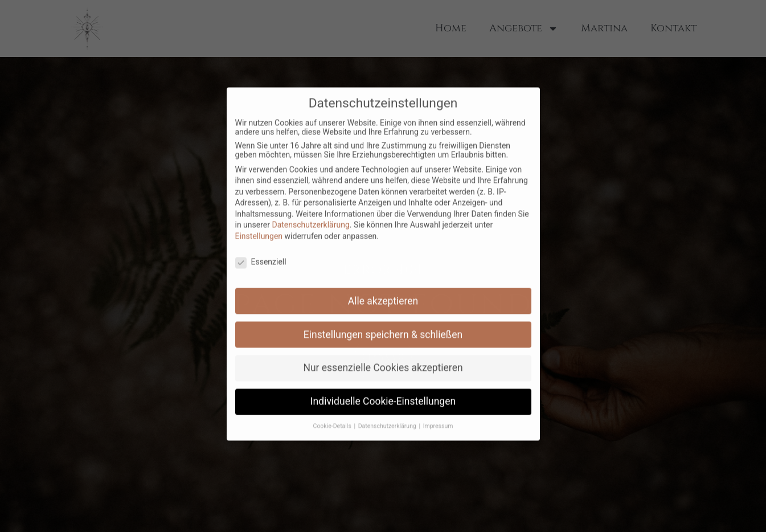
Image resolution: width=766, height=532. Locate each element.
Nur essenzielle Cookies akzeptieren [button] (383, 358)
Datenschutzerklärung (310, 215)
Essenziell (261, 252)
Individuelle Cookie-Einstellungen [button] (383, 391)
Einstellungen (259, 226)
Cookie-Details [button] (333, 416)
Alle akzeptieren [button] (383, 290)
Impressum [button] (438, 416)
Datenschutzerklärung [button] (388, 416)
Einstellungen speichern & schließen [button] (383, 324)
